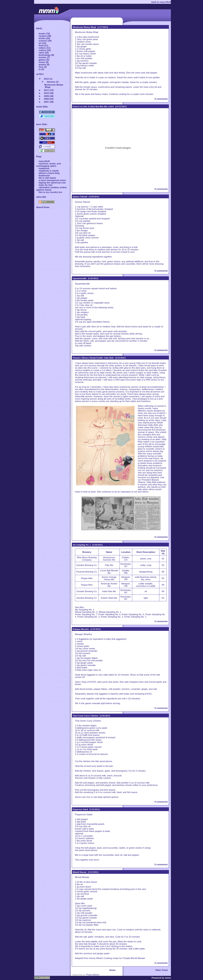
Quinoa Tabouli (80, 197)
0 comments (161, 99)
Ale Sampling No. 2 (82, 545)
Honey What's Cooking (100, 958)
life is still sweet (47, 178)
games (43, 60)
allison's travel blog (49, 173)
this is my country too (50, 192)
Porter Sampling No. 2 (112, 617)
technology (45, 55)
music (42, 62)
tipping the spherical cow (52, 183)
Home (112, 970)
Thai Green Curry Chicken (85, 716)
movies (43, 57)
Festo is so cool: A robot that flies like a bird (93, 106)
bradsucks (44, 175)
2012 (46, 79)
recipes (43, 36)
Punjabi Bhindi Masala (134, 958)
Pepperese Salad (80, 809)
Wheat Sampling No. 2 (86, 612)
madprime (44, 168)
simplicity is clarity (49, 171)
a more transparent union (52, 180)
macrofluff (44, 161)
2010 (46, 93)
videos (43, 48)
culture (43, 50)
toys (41, 67)
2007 (46, 102)
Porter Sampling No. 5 (133, 614)
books (42, 34)
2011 (46, 90)
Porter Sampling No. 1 (135, 617)
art (40, 43)
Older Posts (162, 970)
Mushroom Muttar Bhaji (84, 27)
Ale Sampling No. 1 (85, 610)
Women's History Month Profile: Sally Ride (93, 358)
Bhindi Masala (79, 872)
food (41, 45)
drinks (42, 38)
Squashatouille (79, 278)
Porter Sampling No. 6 (109, 614)
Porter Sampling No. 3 (89, 617)
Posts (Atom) (93, 975)
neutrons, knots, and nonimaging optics (49, 165)
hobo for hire (46, 185)
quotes (43, 65)
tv (40, 69)
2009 (46, 96)
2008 (46, 99)
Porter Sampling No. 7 (86, 614)
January (51, 82)
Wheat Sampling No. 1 (110, 612)
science (43, 41)
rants (42, 53)
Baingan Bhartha (81, 629)
